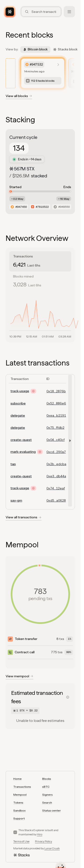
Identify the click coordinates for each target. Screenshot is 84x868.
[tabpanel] (40, 316)
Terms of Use (21, 841)
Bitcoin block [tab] (35, 49)
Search (47, 803)
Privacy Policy (44, 841)
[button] (69, 441)
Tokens (18, 803)
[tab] (40, 261)
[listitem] (43, 73)
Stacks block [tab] (65, 49)
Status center (52, 810)
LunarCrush (52, 848)
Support (19, 818)
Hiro (40, 834)
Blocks (47, 779)
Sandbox (19, 810)
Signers (47, 795)
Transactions (22, 787)
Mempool (20, 795)
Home (17, 779)
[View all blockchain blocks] (19, 97)
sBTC (46, 787)
